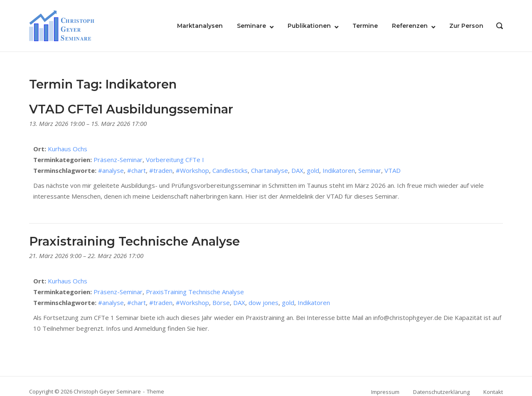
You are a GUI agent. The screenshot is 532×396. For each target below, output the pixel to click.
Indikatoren (339, 170)
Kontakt (493, 392)
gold (313, 170)
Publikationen (309, 26)
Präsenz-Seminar (118, 160)
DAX (297, 170)
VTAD (393, 170)
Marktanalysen (200, 26)
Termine (365, 26)
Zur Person (466, 26)
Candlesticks (230, 170)
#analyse (111, 170)
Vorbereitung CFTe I (175, 160)
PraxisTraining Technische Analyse (195, 292)
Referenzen (410, 26)
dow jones (264, 303)
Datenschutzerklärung (441, 392)
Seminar (370, 170)
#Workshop (192, 170)
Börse (221, 303)
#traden (161, 170)
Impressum (385, 392)
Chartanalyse (270, 170)
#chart (137, 170)
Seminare (251, 26)
